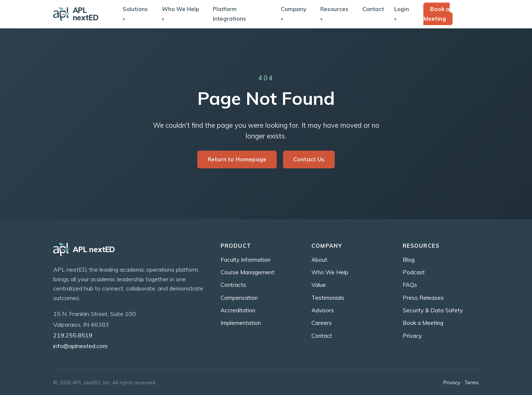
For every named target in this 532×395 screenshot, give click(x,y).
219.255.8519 (73, 335)
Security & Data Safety (433, 310)
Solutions (135, 9)
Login (402, 9)
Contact (373, 9)
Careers (322, 323)
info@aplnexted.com (80, 346)
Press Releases (423, 298)
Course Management (248, 272)
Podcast (414, 272)
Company (294, 9)
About (319, 260)
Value (319, 285)
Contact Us (309, 159)
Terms (472, 382)
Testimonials (328, 298)
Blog (409, 260)
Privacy (412, 336)
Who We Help (180, 9)
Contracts (233, 285)
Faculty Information (245, 260)
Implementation (241, 323)
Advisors (323, 310)
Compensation (239, 298)
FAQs (410, 285)
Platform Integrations (229, 14)
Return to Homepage (237, 159)
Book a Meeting (436, 14)
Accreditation (238, 310)
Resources (334, 9)
